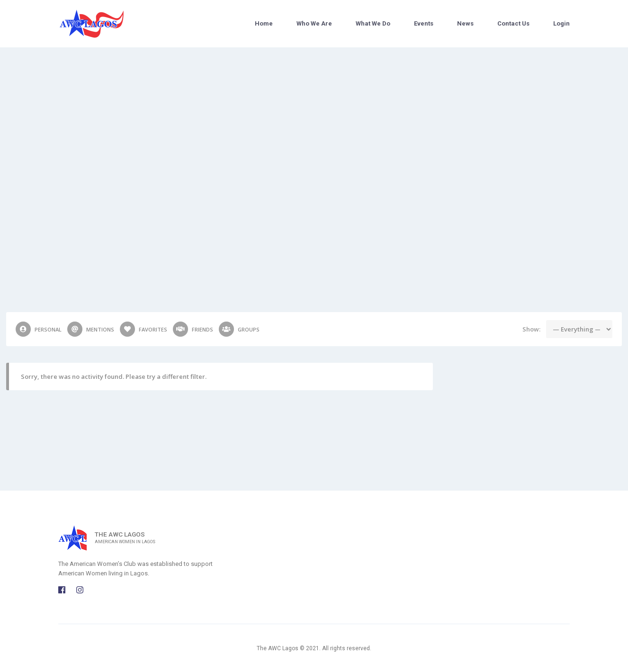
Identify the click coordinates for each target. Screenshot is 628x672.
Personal (39, 329)
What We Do (373, 23)
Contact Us (513, 23)
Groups (239, 329)
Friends (193, 329)
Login (561, 23)
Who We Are (314, 23)
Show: (531, 329)
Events (424, 23)
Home (264, 23)
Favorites (144, 329)
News (465, 23)
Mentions (91, 329)
